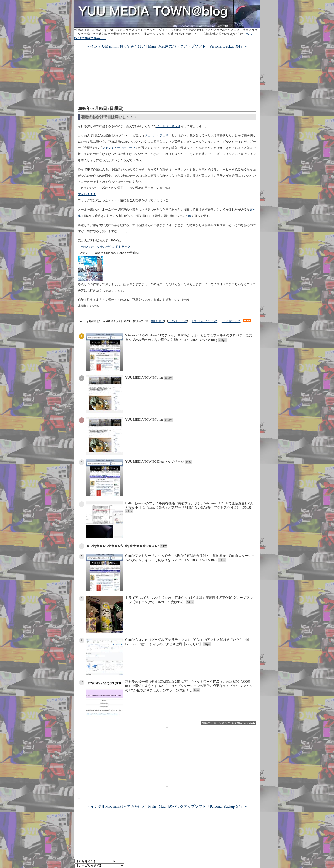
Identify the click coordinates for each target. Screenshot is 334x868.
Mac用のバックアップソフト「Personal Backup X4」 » (202, 46)
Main (152, 46)
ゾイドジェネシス (168, 126)
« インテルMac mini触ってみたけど (116, 46)
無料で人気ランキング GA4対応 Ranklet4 (227, 723)
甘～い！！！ (87, 194)
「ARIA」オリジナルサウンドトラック (104, 247)
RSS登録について (231, 321)
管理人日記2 (157, 321)
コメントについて (178, 321)
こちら (248, 34)
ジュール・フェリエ (158, 135)
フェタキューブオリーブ (119, 148)
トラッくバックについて (204, 321)
